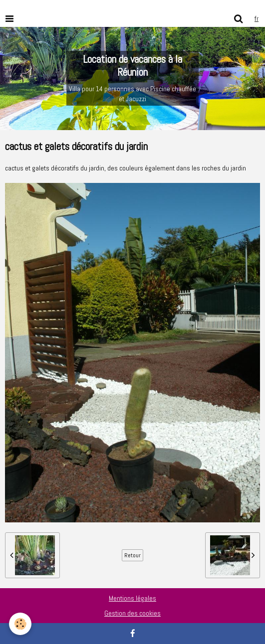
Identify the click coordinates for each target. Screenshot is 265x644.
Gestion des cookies (132, 613)
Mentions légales (132, 598)
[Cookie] (20, 624)
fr (257, 18)
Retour (132, 555)
